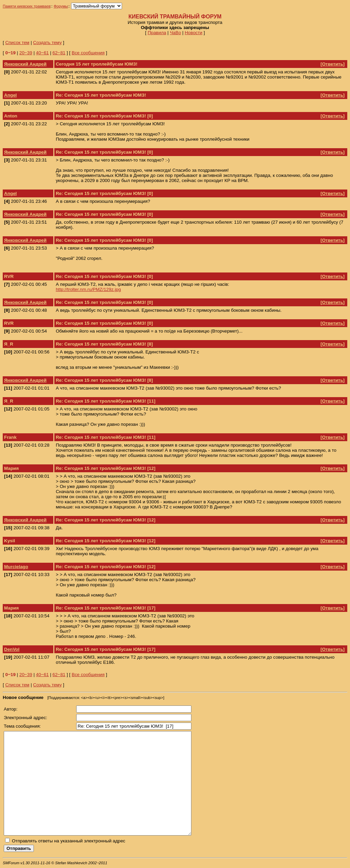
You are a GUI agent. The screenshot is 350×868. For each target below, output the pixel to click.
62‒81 (59, 53)
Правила (157, 33)
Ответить (333, 64)
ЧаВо (176, 33)
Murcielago (16, 567)
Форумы (61, 6)
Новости (193, 33)
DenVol (12, 649)
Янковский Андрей (25, 64)
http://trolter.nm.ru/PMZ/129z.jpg (88, 289)
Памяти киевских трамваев (27, 6)
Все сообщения (88, 53)
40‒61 (42, 53)
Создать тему (48, 43)
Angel (10, 95)
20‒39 (26, 53)
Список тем (17, 43)
